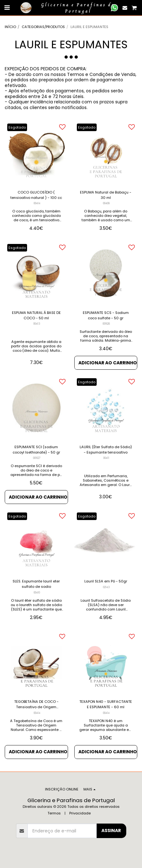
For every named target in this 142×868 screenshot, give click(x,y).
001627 (37, 458)
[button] (7, 8)
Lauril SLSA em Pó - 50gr (106, 581)
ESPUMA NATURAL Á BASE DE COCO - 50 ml (36, 315)
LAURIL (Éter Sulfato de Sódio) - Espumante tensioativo (106, 450)
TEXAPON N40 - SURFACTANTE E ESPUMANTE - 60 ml (106, 704)
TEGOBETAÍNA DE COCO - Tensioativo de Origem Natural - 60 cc (36, 704)
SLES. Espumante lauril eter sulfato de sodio (36, 584)
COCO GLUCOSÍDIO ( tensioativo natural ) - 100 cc (36, 195)
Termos (54, 813)
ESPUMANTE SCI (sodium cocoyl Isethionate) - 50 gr (36, 450)
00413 (37, 324)
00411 (106, 458)
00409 (106, 203)
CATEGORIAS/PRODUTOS (43, 27)
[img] (36, 153)
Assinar (111, 830)
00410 (37, 593)
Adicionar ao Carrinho (108, 363)
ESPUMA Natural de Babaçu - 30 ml (106, 195)
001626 (106, 324)
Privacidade (80, 813)
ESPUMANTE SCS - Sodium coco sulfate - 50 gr (106, 315)
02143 (106, 587)
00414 (37, 203)
